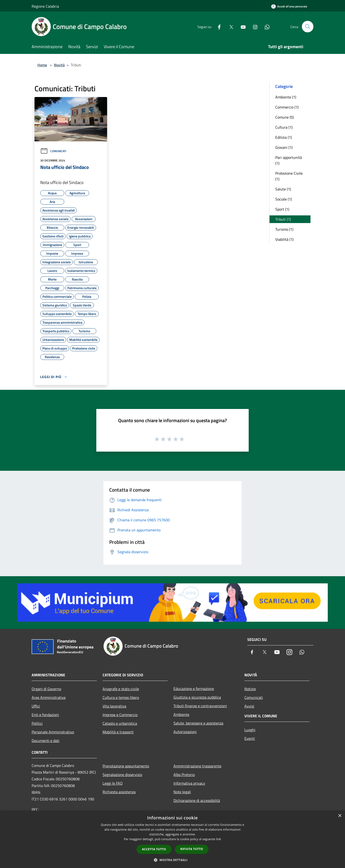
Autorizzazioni (185, 732)
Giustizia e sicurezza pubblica (197, 697)
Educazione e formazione (194, 689)
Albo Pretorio (184, 775)
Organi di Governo (46, 689)
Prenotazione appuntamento (126, 766)
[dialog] (172, 839)
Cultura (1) (284, 127)
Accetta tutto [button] (154, 849)
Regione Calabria (45, 6)
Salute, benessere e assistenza (198, 723)
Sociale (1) (284, 199)
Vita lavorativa (114, 706)
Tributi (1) (283, 219)
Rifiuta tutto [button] (192, 849)
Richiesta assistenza (119, 792)
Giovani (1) (284, 147)
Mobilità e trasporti (118, 732)
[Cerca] (308, 27)
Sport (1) (282, 209)
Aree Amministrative (49, 697)
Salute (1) (283, 189)
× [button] (340, 816)
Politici (37, 723)
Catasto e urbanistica (120, 723)
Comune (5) (285, 117)
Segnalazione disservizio (122, 775)
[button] (172, 860)
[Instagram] (253, 26)
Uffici (36, 706)
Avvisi (249, 706)
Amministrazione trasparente (197, 766)
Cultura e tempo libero (121, 697)
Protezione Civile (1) (289, 176)
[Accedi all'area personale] (289, 6)
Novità (59, 65)
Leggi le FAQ (113, 783)
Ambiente (181, 714)
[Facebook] (217, 26)
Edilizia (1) (284, 137)
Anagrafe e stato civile (121, 689)
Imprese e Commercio (120, 715)
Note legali (182, 792)
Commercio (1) (287, 107)
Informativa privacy (189, 783)
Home (42, 65)
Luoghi (250, 730)
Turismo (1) (284, 229)
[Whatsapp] (265, 26)
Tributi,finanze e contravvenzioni (200, 706)
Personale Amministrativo (53, 732)
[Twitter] (229, 26)
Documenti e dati (46, 741)
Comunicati (53, 151)
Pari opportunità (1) (289, 160)
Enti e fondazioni (45, 715)
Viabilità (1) (284, 239)
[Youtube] (241, 26)
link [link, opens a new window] (219, 839)
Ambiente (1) (286, 97)
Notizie (250, 689)
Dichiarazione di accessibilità (197, 800)
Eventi (250, 738)
